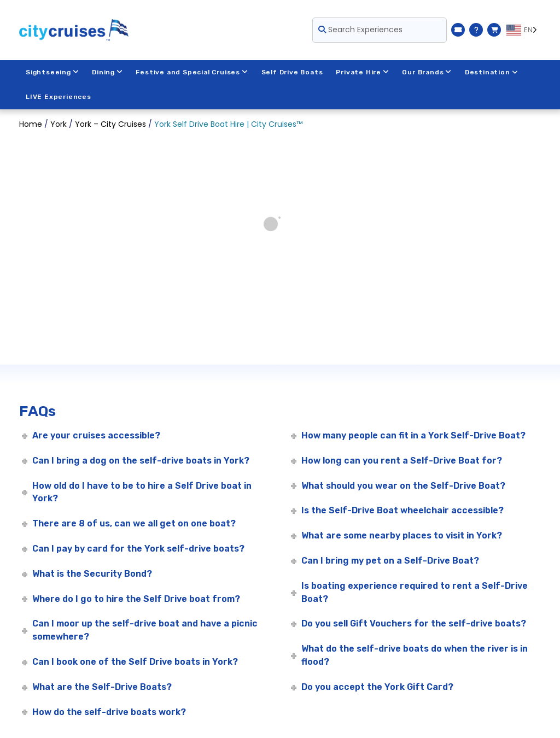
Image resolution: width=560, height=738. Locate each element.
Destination (493, 72)
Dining (108, 72)
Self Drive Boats (293, 72)
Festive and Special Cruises (192, 72)
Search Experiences (360, 30)
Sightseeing (52, 72)
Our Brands (428, 72)
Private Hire (363, 72)
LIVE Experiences (59, 97)
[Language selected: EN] (524, 30)
